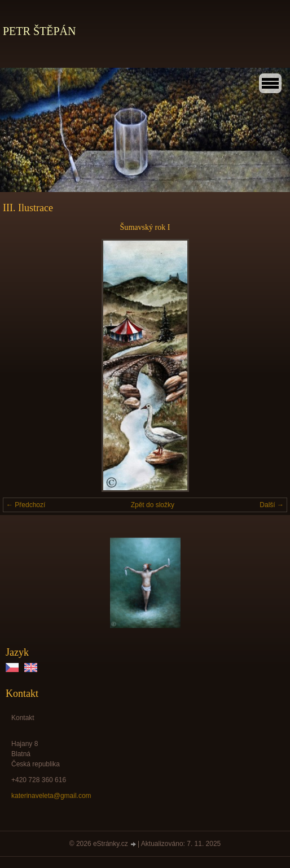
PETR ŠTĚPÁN (39, 31)
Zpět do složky (153, 505)
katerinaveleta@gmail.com (51, 796)
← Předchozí (26, 505)
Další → (272, 505)
